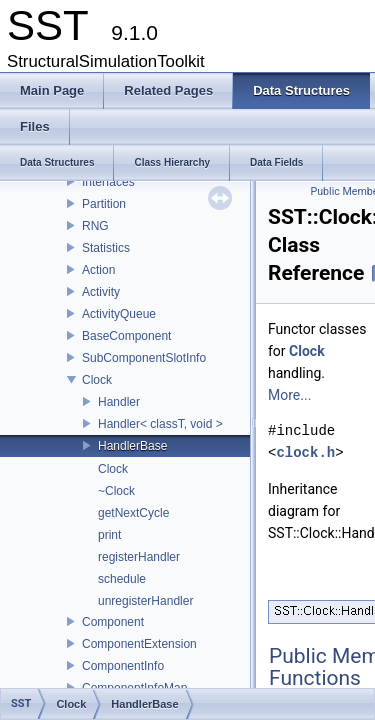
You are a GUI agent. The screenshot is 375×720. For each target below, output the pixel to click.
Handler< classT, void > (160, 424)
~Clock (116, 491)
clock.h (305, 452)
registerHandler (139, 557)
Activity (101, 292)
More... (289, 395)
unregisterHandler (145, 601)
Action (98, 270)
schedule (122, 579)
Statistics (106, 248)
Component (113, 622)
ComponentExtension (139, 644)
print (109, 535)
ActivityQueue (119, 314)
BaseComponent (126, 336)
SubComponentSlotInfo (144, 358)
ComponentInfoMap (134, 688)
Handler (119, 402)
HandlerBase (132, 446)
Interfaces (108, 182)
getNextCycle (133, 513)
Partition (104, 204)
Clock (97, 380)
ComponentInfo (123, 666)
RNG (95, 226)
